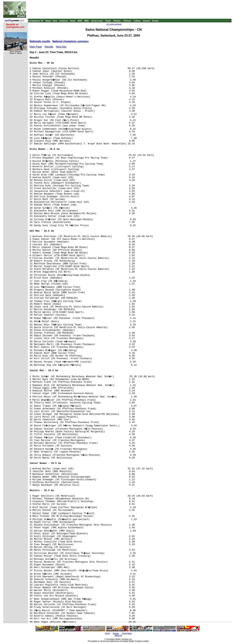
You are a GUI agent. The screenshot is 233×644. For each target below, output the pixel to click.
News (48, 21)
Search (146, 21)
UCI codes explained (114, 24)
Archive (116, 633)
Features (64, 21)
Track (108, 21)
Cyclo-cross (97, 21)
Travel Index (127, 633)
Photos (117, 21)
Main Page (36, 47)
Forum (155, 21)
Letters (137, 21)
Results (49, 47)
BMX (87, 21)
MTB (80, 21)
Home (107, 633)
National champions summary (71, 41)
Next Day (61, 47)
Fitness (127, 21)
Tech (55, 21)
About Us (118, 635)
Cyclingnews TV (35, 21)
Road (73, 21)
